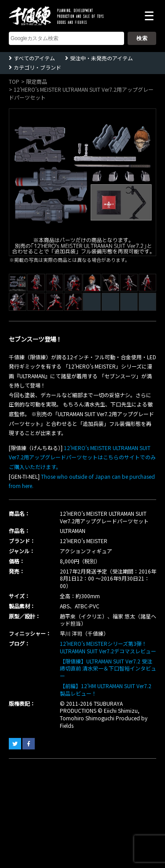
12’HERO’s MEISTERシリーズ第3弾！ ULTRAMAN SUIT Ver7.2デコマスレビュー (108, 647)
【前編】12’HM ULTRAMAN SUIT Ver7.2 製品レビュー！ (106, 689)
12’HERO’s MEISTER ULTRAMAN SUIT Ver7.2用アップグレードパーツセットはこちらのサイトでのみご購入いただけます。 (82, 457)
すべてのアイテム (34, 58)
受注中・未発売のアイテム (101, 58)
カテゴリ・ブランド (37, 67)
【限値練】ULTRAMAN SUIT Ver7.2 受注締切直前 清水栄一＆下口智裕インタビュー (108, 669)
